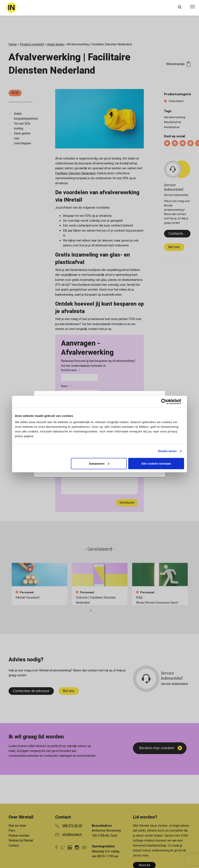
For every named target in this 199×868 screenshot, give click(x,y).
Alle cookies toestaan (156, 463)
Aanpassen (99, 463)
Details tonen (167, 451)
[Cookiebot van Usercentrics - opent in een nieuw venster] (167, 402)
